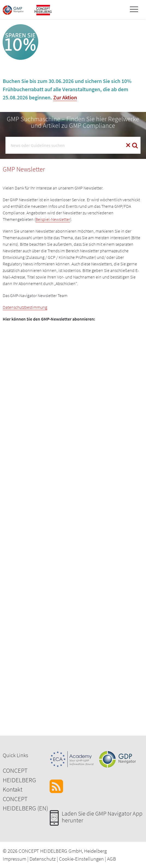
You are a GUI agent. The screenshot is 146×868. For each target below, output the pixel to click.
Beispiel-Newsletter (53, 219)
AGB (111, 859)
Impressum (14, 859)
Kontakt (13, 789)
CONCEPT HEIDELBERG (19, 775)
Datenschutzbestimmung (25, 307)
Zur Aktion (65, 97)
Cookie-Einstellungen (81, 859)
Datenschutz (43, 859)
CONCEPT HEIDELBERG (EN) (25, 804)
